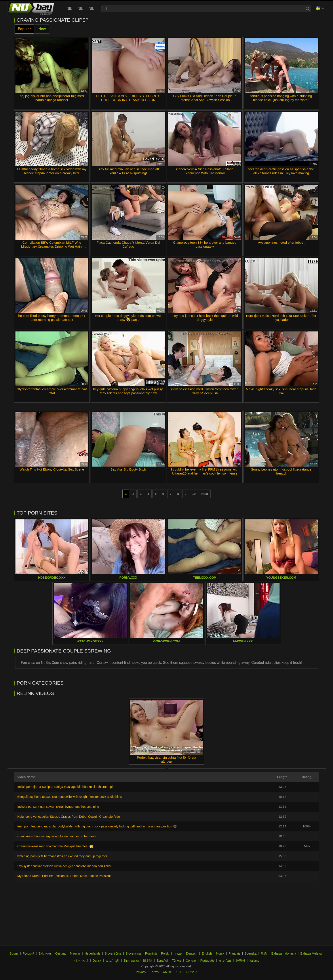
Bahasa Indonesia (284, 953)
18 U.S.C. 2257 (187, 972)
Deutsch (192, 953)
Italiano (254, 961)
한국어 (240, 961)
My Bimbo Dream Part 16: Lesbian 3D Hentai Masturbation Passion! (64, 876)
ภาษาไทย (225, 961)
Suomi (14, 953)
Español (162, 961)
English (207, 953)
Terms (154, 972)
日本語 (148, 961)
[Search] (308, 9)
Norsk (220, 953)
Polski (165, 953)
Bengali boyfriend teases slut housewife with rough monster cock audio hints (70, 797)
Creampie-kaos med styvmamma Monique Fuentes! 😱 (55, 846)
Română (151, 953)
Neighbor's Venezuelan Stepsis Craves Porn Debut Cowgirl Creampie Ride (69, 817)
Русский (29, 953)
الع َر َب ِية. (113, 961)
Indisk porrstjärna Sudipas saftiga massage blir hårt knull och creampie (66, 787)
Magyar (75, 953)
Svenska (251, 953)
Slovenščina (113, 953)
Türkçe (177, 961)
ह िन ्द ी (81, 961)
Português (207, 961)
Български (131, 961)
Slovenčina (133, 953)
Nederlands (93, 953)
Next (205, 494)
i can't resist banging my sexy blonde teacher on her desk (57, 836)
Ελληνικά (45, 953)
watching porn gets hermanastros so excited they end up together (62, 856)
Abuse (167, 972)
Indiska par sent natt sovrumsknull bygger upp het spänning (58, 807)
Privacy (141, 972)
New (42, 29)
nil (69, 9)
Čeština (60, 953)
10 (194, 494)
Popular (25, 29)
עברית (178, 953)
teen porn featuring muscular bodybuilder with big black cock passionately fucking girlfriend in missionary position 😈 (97, 826)
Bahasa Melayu (311, 953)
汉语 (264, 953)
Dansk (97, 961)
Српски (191, 961)
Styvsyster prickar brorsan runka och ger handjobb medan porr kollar (65, 866)
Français (234, 953)
